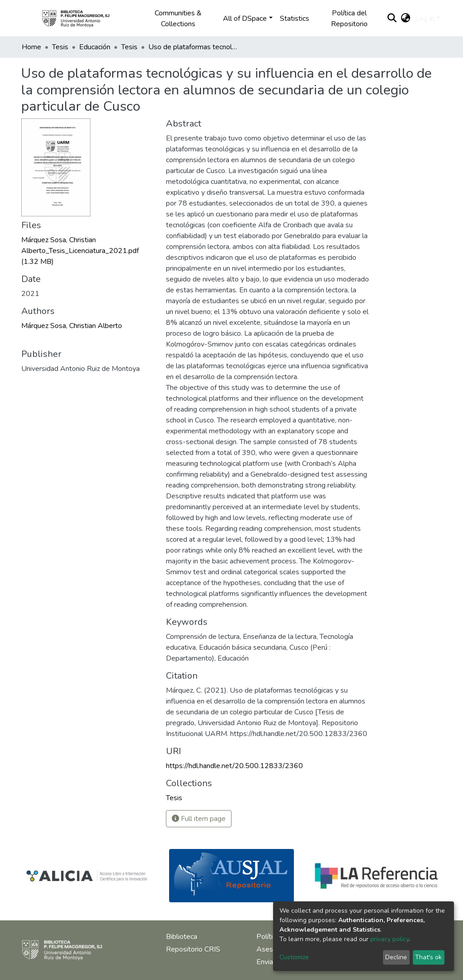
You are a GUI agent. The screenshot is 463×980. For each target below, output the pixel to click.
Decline (396, 957)
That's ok (428, 957)
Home (31, 47)
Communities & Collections (178, 19)
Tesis (60, 47)
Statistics (295, 19)
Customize (294, 957)
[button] (406, 19)
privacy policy (390, 939)
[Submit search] (392, 19)
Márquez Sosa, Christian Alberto (72, 326)
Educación (95, 47)
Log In (425, 19)
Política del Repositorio (349, 19)
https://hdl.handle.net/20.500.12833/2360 (234, 766)
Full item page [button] (199, 819)
